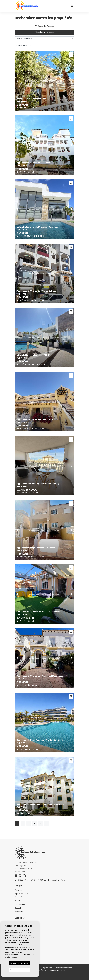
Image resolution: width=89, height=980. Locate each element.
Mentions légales (42, 968)
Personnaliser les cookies (19, 970)
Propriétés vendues (22, 941)
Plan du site (45, 970)
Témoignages (20, 904)
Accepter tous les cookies (19, 963)
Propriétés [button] (20, 897)
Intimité (52, 968)
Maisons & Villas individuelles (26, 938)
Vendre (17, 901)
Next (72, 81)
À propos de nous (21, 894)
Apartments (19, 935)
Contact (18, 908)
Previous (18, 81)
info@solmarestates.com (58, 880)
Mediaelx (63, 970)
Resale (17, 932)
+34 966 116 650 (22, 880)
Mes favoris (19, 912)
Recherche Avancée (45, 26)
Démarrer (18, 890)
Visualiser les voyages (45, 32)
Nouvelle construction (23, 929)
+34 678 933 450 (39, 880)
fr (65, 6)
